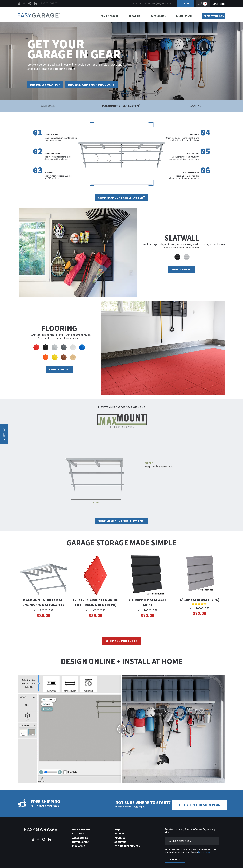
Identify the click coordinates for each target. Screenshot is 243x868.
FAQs (117, 829)
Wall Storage (110, 16)
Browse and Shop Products (98, 85)
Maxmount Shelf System (121, 106)
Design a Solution (47, 85)
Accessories (158, 16)
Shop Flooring (59, 370)
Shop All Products (122, 641)
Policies (120, 838)
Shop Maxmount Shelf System (122, 198)
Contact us (140, 3)
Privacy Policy (204, 852)
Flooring (135, 16)
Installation (184, 16)
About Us (120, 842)
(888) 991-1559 (163, 3)
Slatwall (48, 106)
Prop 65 (119, 833)
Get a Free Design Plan (202, 805)
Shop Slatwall (182, 270)
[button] (4, 434)
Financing (79, 846)
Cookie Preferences (127, 846)
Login (185, 3)
